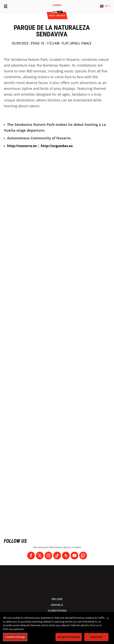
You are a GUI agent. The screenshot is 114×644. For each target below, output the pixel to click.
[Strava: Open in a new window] (66, 556)
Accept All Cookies (69, 637)
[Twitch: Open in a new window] (83, 556)
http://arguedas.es (57, 146)
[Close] (108, 618)
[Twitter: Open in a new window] (40, 556)
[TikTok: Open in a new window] (57, 556)
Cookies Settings (15, 637)
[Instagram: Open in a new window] (48, 556)
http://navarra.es (22, 146)
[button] (105, 6)
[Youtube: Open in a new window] (74, 556)
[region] (57, 628)
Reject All (96, 637)
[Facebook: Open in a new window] (31, 556)
